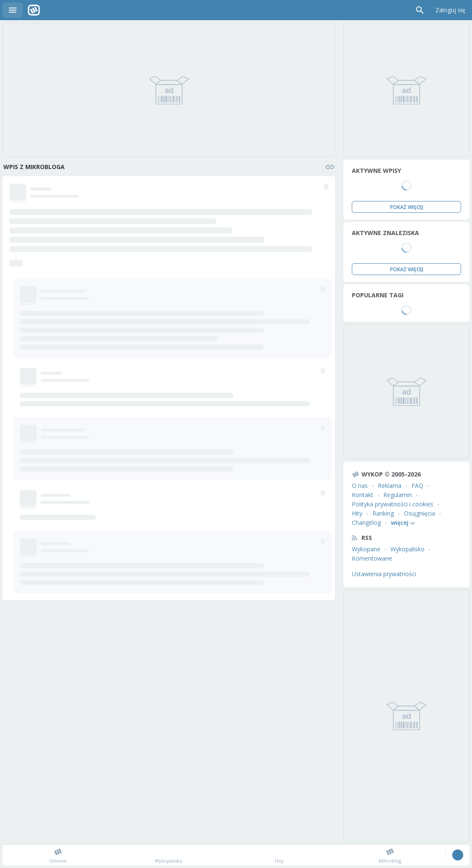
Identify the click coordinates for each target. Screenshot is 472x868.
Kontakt (363, 495)
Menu (13, 10)
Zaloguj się (450, 10)
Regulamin (398, 495)
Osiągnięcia (419, 513)
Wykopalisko (407, 549)
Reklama (390, 486)
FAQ (417, 486)
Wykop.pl (34, 10)
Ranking (383, 513)
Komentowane (372, 558)
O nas (360, 486)
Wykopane (366, 549)
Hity (357, 513)
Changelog (366, 523)
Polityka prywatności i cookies (393, 504)
